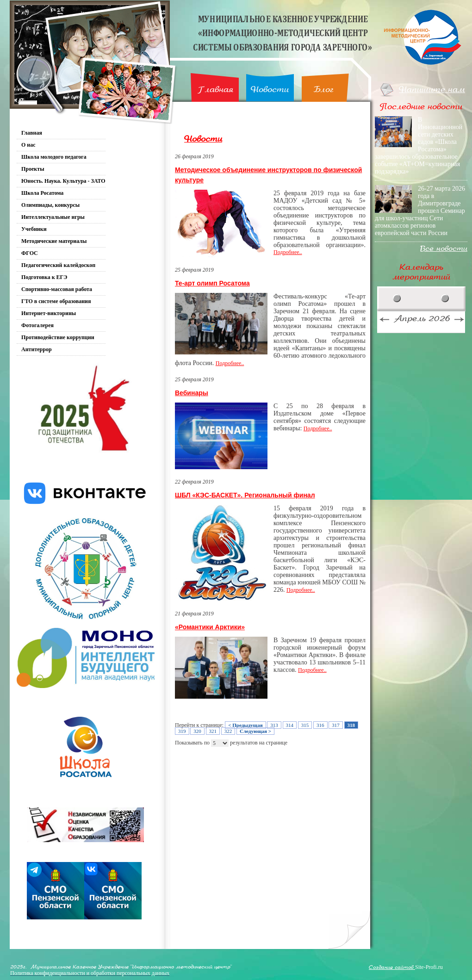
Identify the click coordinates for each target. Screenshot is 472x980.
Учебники (34, 229)
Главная (215, 90)
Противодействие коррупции (58, 337)
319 (182, 731)
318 (351, 725)
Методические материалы (54, 241)
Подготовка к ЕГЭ (44, 277)
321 (213, 731)
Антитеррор (37, 349)
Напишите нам (432, 90)
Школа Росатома (42, 193)
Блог (324, 90)
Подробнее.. (288, 252)
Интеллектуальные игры (53, 217)
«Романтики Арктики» (210, 627)
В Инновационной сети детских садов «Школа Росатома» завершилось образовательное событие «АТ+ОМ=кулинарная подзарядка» (419, 146)
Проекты (33, 169)
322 (228, 731)
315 (305, 725)
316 (320, 725)
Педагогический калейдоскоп (58, 265)
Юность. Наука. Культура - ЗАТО (63, 181)
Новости (270, 90)
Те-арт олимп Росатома (212, 283)
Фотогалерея (37, 325)
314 (290, 725)
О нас (28, 145)
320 (197, 731)
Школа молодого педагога (54, 157)
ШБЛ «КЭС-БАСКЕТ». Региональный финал (245, 495)
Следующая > (255, 731)
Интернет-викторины (49, 313)
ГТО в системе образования (56, 301)
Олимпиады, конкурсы (50, 205)
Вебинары (192, 393)
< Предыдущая (245, 725)
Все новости (444, 249)
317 (336, 725)
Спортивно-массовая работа (57, 289)
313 (274, 725)
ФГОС (30, 253)
